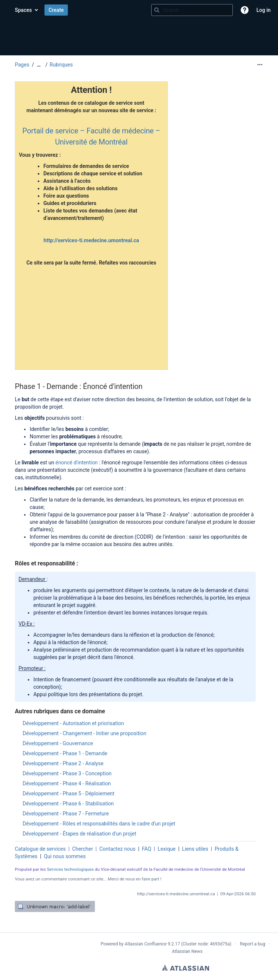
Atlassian (186, 968)
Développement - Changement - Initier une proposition (85, 733)
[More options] (260, 65)
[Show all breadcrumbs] (39, 65)
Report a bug (252, 944)
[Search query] (192, 10)
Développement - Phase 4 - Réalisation (67, 783)
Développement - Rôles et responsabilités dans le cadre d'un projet (99, 824)
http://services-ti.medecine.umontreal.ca (91, 240)
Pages (22, 65)
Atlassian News (187, 951)
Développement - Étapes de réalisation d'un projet (79, 834)
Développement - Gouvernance (58, 743)
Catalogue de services (40, 849)
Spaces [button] (23, 10)
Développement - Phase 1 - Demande (65, 753)
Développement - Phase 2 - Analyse (63, 763)
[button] (245, 10)
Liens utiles (195, 849)
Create (56, 10)
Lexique (166, 849)
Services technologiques (70, 869)
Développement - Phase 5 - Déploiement (69, 794)
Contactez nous (117, 849)
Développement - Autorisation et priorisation (73, 723)
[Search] (157, 10)
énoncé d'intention (77, 463)
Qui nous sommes (65, 856)
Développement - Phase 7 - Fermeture (66, 814)
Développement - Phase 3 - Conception (67, 773)
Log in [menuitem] (264, 10)
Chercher (83, 849)
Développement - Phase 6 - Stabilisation (68, 804)
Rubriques (61, 65)
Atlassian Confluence (146, 944)
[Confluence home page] (7, 10)
